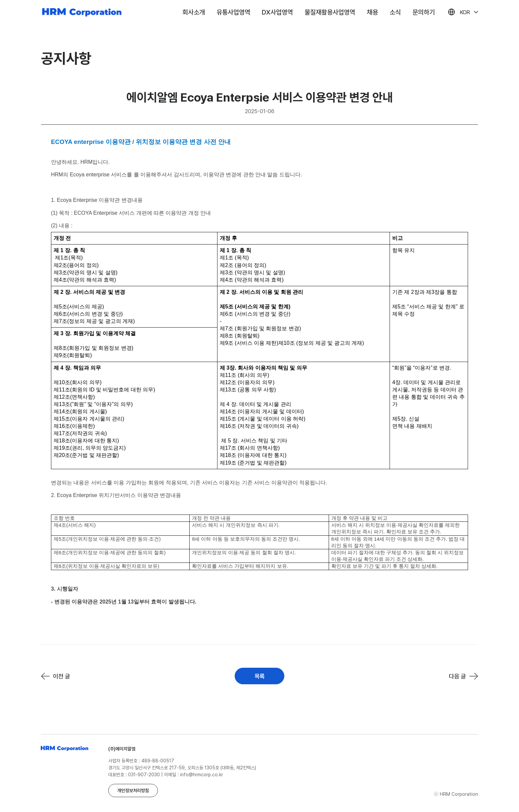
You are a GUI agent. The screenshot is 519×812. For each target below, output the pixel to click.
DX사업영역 (277, 12)
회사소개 (194, 12)
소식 (395, 12)
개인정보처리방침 (133, 790)
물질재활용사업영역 (330, 12)
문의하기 (424, 12)
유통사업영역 (233, 12)
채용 (372, 12)
